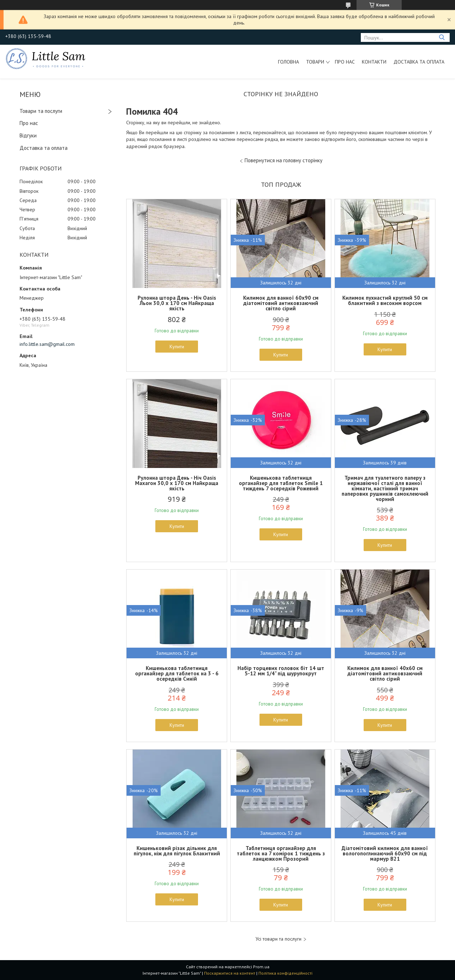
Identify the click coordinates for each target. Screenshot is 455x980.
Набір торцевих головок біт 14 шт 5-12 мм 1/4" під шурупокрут (281, 671)
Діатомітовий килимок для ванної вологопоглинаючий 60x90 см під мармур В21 (385, 853)
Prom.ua (261, 967)
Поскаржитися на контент (230, 973)
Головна (288, 62)
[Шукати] (442, 37)
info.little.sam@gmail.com (47, 344)
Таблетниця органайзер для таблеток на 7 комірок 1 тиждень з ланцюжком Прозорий (281, 853)
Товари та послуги (41, 111)
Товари (315, 62)
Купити (177, 347)
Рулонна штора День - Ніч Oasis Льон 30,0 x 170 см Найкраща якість (177, 303)
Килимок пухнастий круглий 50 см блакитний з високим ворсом (385, 300)
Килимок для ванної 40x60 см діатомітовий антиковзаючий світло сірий (385, 673)
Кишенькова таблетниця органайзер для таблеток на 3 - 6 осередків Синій (177, 673)
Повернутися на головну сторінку (283, 160)
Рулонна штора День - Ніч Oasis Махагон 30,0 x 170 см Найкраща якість (177, 483)
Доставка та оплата (419, 62)
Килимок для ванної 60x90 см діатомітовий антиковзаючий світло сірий (281, 303)
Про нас (345, 62)
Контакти (374, 62)
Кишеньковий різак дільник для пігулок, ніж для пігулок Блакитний (177, 851)
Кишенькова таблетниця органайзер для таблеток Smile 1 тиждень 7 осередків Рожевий (281, 483)
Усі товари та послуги (279, 939)
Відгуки (28, 135)
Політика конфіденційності (285, 973)
